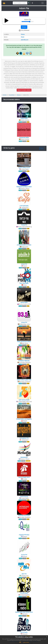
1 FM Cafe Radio (24, 206)
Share (24, 27)
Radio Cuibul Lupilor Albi (24, 380)
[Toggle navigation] (43, 3)
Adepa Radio (24, 118)
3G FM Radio (24, 632)
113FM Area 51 (24, 496)
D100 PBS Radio (24, 283)
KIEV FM (24, 574)
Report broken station (24, 90)
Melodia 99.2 (24, 457)
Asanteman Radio (24, 138)
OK (20, 642)
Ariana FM (24, 322)
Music (23, 37)
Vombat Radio (24, 593)
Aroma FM (24, 555)
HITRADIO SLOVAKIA (24, 516)
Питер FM (24, 225)
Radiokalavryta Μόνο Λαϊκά (24, 187)
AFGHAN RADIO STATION (24, 245)
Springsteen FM (24, 438)
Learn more (26, 642)
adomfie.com (25, 40)
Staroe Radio (24, 302)
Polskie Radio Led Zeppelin (24, 419)
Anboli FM (24, 264)
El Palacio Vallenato (24, 361)
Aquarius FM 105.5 (24, 535)
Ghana (23, 34)
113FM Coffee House (24, 168)
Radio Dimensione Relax (24, 342)
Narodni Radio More (24, 477)
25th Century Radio (24, 400)
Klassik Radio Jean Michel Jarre (24, 612)
